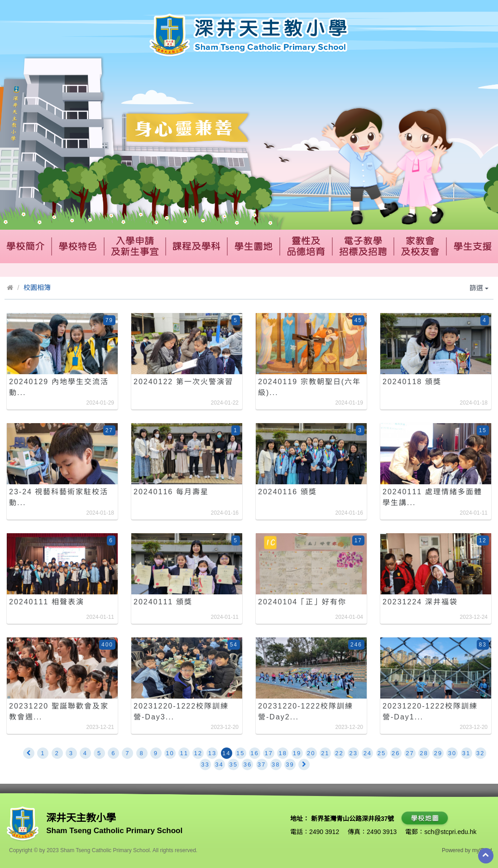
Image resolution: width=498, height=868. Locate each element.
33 (205, 764)
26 (396, 753)
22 (339, 753)
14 (226, 753)
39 (290, 764)
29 (438, 753)
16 (254, 753)
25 (382, 753)
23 (353, 753)
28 (424, 753)
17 (268, 753)
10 (170, 753)
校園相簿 (37, 287)
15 (240, 753)
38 (276, 764)
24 (368, 753)
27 (410, 753)
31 (466, 753)
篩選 (479, 288)
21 (325, 753)
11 (184, 753)
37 (262, 764)
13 (212, 753)
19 (297, 753)
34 (219, 764)
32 (480, 753)
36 (248, 764)
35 (234, 764)
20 (311, 753)
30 (452, 753)
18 (283, 753)
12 (198, 753)
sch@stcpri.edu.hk (450, 832)
